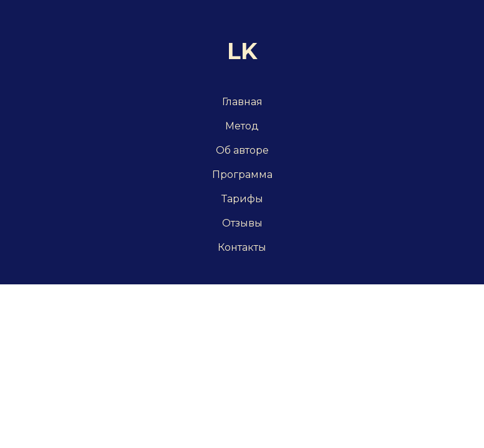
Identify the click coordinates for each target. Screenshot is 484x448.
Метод (242, 126)
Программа (242, 175)
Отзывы (242, 223)
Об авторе (242, 150)
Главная (242, 102)
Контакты (242, 247)
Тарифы (242, 199)
